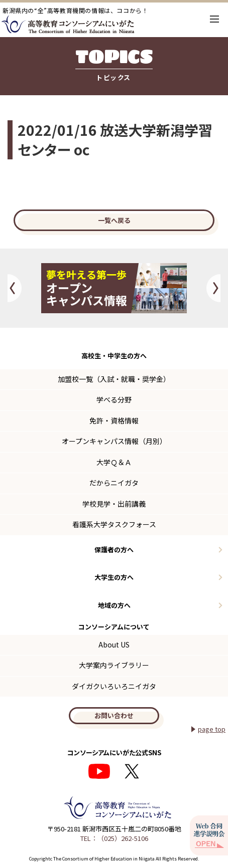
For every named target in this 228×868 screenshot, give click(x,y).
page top (212, 729)
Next (213, 288)
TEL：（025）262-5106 (114, 838)
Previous (15, 288)
